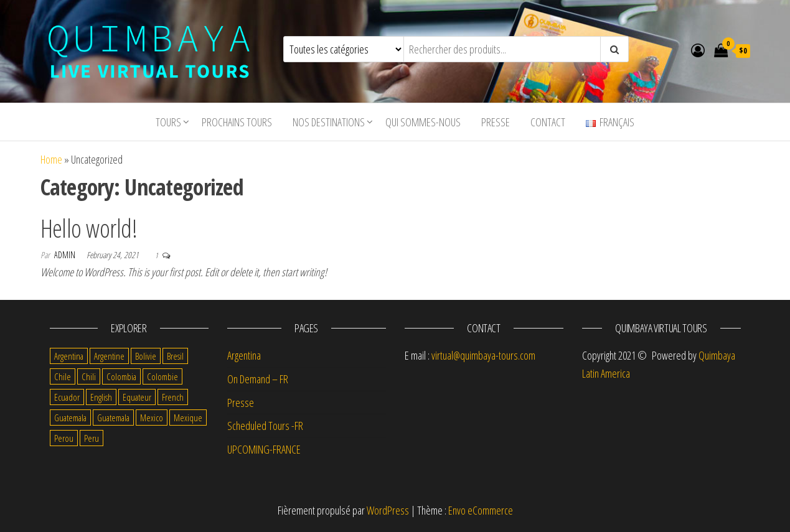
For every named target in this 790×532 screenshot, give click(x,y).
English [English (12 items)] (101, 397)
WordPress (388, 510)
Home (51, 159)
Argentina (244, 355)
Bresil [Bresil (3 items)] (175, 356)
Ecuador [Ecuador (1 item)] (67, 397)
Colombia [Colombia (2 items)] (121, 376)
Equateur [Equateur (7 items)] (137, 397)
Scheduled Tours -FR (265, 426)
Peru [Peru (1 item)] (92, 438)
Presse (496, 122)
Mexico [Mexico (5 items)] (152, 418)
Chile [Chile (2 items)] (63, 376)
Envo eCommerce (481, 510)
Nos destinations (329, 122)
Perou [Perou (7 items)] (64, 438)
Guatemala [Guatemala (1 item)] (113, 418)
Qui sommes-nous (423, 122)
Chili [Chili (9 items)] (89, 376)
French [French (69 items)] (173, 397)
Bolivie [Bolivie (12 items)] (146, 356)
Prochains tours (237, 122)
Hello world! (89, 228)
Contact (548, 122)
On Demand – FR (258, 379)
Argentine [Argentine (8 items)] (109, 356)
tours (168, 122)
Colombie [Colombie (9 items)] (162, 376)
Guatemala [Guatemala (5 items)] (70, 418)
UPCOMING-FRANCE (264, 449)
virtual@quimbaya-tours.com (483, 355)
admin (66, 255)
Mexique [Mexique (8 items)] (188, 418)
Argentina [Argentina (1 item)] (69, 356)
